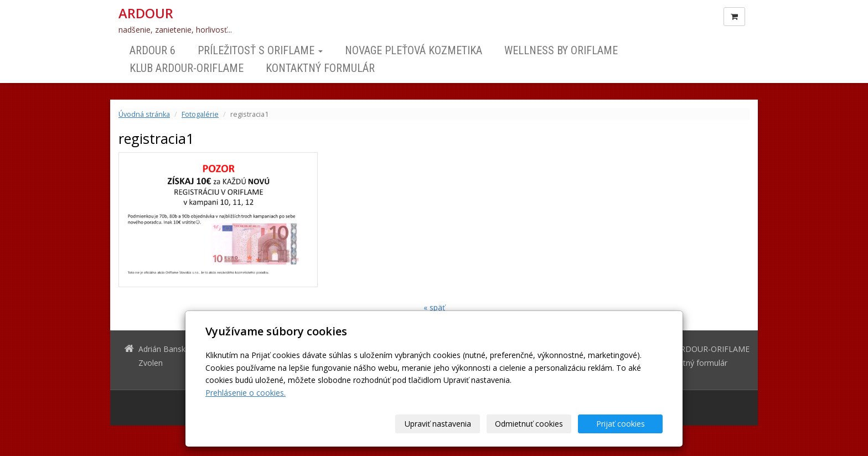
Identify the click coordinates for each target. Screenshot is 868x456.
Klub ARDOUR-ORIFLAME (187, 68)
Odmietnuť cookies (529, 424)
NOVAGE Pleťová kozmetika (414, 50)
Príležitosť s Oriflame (260, 50)
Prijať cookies (621, 424)
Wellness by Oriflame (561, 50)
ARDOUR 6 (153, 50)
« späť (434, 307)
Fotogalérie (200, 114)
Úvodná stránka (144, 114)
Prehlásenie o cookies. (246, 393)
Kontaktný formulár (320, 68)
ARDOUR (146, 13)
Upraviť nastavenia (438, 424)
